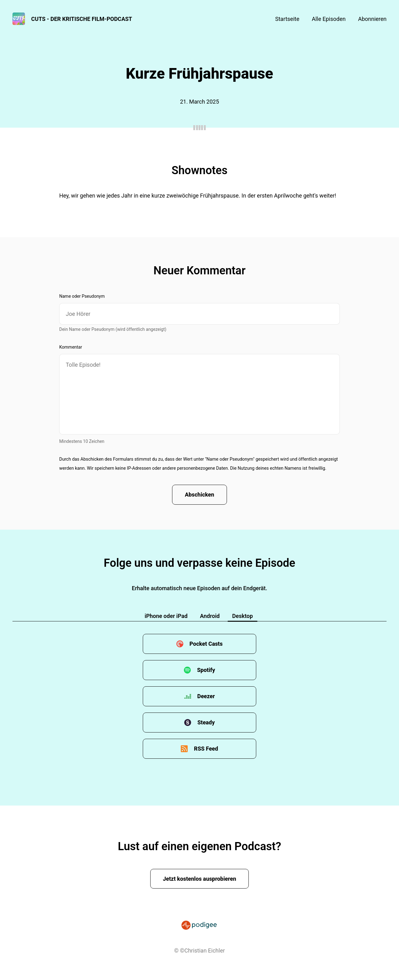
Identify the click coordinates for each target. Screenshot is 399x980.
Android (210, 616)
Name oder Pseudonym (82, 296)
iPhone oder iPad (166, 616)
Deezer (206, 696)
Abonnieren (372, 19)
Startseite (287, 19)
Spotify (206, 670)
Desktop (243, 616)
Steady (206, 723)
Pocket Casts (206, 644)
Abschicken (200, 495)
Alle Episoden (329, 19)
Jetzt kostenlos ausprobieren (200, 879)
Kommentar (71, 347)
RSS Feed (206, 749)
